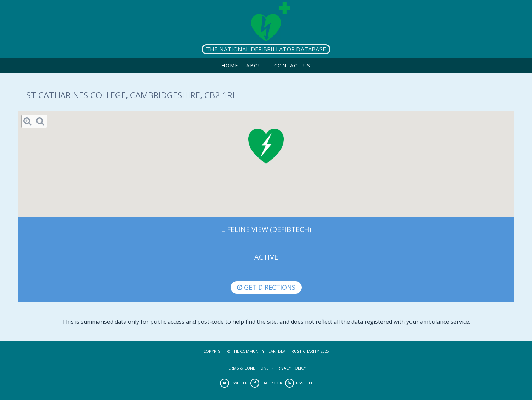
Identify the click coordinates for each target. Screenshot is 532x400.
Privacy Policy (291, 368)
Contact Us (292, 65)
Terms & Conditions (247, 368)
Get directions (266, 287)
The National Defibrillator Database (266, 49)
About (256, 65)
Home (230, 65)
